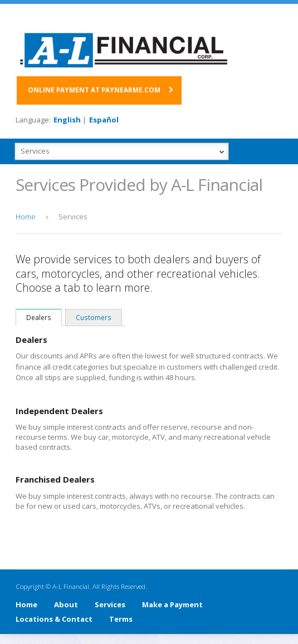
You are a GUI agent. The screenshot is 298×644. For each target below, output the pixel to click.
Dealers (39, 317)
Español (104, 120)
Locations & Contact (54, 619)
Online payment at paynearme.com (94, 90)
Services (110, 604)
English (67, 120)
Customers (94, 317)
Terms (121, 619)
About (66, 604)
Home (26, 604)
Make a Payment (172, 604)
